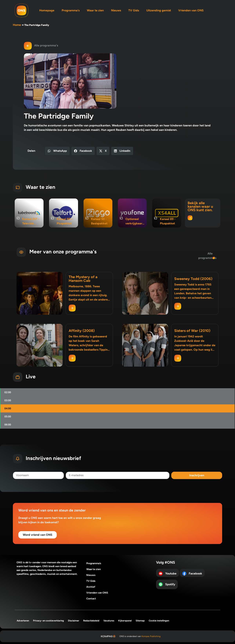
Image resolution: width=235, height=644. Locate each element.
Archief (91, 587)
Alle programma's (46, 45)
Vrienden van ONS (191, 10)
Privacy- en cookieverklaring (48, 621)
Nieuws (116, 10)
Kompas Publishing (151, 636)
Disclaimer (74, 621)
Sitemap (140, 621)
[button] (57, 151)
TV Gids (134, 10)
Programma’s (71, 10)
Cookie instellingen (159, 621)
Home (17, 25)
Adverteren (23, 621)
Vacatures (109, 621)
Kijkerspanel (125, 621)
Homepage (47, 10)
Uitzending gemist (159, 10)
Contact (91, 599)
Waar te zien (95, 10)
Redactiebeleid (91, 621)
